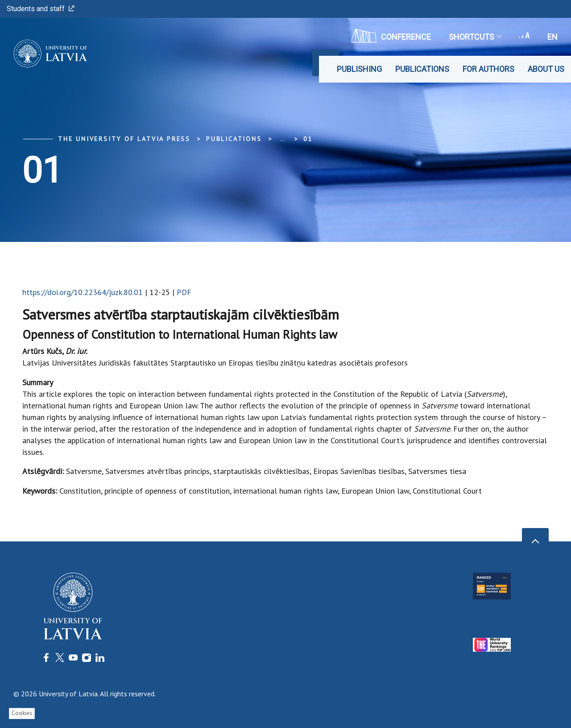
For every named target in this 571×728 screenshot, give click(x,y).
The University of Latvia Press (124, 139)
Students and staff (41, 9)
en (552, 37)
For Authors (488, 69)
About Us (546, 69)
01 (308, 139)
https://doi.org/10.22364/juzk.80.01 (83, 292)
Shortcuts (475, 37)
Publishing (359, 69)
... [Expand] (283, 139)
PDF (184, 292)
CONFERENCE (391, 36)
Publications (422, 69)
